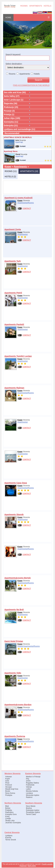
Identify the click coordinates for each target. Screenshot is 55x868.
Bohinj (8, 808)
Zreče (28, 781)
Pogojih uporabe (47, 864)
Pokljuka (9, 810)
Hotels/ (20, 646)
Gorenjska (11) (11, 122)
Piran (7, 783)
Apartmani (23, 866)
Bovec (8, 791)
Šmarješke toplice (33, 812)
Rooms (31, 203)
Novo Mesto (31, 806)
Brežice (29, 808)
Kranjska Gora (11, 814)
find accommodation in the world (31, 85)
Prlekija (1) (9, 114)
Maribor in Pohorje (33, 777)
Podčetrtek (30, 785)
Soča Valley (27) (12, 96)
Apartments (20, 167)
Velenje (29, 787)
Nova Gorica (10, 793)
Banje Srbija (32, 866)
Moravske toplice (33, 795)
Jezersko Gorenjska (13, 823)
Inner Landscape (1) (14, 100)
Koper (8, 167)
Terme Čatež (31, 814)
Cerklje (8, 818)
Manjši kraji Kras (12, 789)
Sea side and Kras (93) (15, 92)
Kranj (7, 816)
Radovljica (9, 812)
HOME (8, 17)
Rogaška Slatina (32, 783)
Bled (7, 806)
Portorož (9, 785)
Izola (7, 781)
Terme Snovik (11, 840)
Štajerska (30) (10, 103)
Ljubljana (9, 836)
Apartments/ (23, 203)
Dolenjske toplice (33, 810)
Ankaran (9, 777)
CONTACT (27, 208)
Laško (28, 789)
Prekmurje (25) (11, 107)
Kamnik (8, 838)
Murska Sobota (32, 791)
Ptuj (27, 779)
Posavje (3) (9, 111)
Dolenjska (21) (11, 126)
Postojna (9, 795)
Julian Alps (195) (12, 118)
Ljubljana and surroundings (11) (20, 129)
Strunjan (9, 787)
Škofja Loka (10, 821)
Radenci (29, 797)
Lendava (29, 793)
